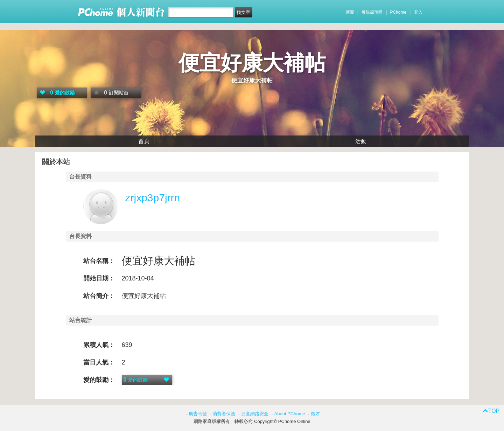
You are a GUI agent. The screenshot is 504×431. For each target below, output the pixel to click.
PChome (398, 12)
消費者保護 (224, 414)
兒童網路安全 (255, 414)
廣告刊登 (198, 414)
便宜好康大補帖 (252, 63)
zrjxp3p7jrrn (153, 198)
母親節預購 (372, 12)
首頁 (144, 141)
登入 (418, 12)
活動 (361, 141)
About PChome (290, 414)
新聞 (350, 12)
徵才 (315, 414)
